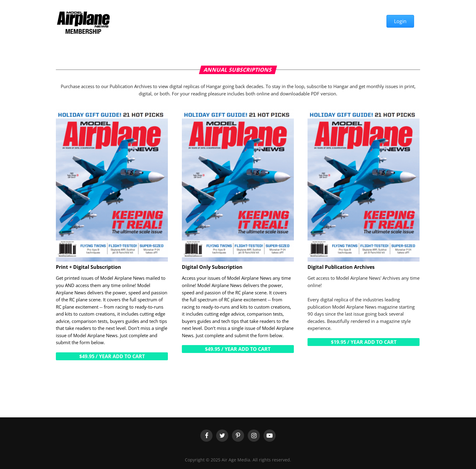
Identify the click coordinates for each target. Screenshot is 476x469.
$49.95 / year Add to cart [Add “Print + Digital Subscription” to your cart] (112, 356)
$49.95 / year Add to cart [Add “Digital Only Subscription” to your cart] (238, 349)
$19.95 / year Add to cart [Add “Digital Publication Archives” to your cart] (364, 342)
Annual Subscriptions (238, 70)
